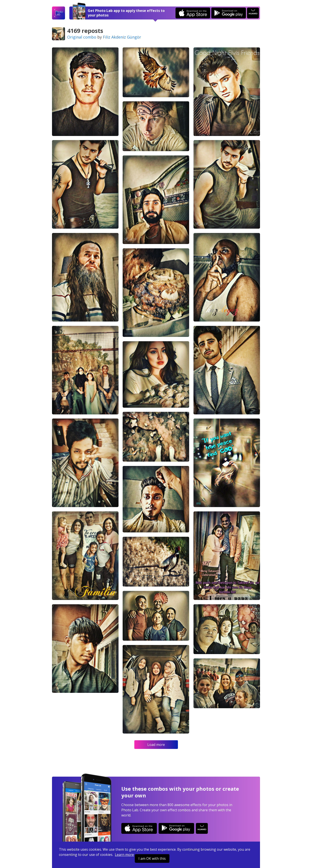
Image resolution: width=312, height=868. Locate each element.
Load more (156, 745)
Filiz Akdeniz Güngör (122, 37)
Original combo (82, 37)
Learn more (124, 855)
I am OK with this (152, 858)
